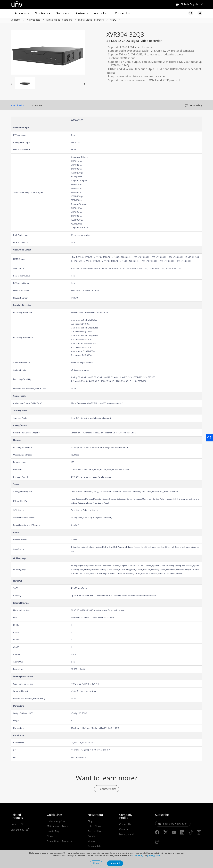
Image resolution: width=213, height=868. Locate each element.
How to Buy (53, 833)
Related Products (17, 818)
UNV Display (18, 831)
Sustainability (95, 848)
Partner (81, 13)
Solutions (42, 13)
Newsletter (53, 838)
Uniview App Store (57, 823)
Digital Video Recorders (59, 21)
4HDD (113, 21)
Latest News (94, 828)
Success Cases (96, 833)
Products (21, 13)
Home (17, 21)
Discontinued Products (59, 843)
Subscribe (162, 816)
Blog (90, 823)
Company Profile (126, 818)
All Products (33, 21)
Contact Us (122, 13)
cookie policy (137, 856)
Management (127, 836)
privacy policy (153, 856)
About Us (100, 13)
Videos (91, 843)
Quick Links (55, 816)
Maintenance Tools (57, 828)
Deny (96, 863)
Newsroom (95, 816)
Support (62, 13)
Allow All (115, 863)
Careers (123, 831)
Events (91, 838)
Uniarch (15, 826)
